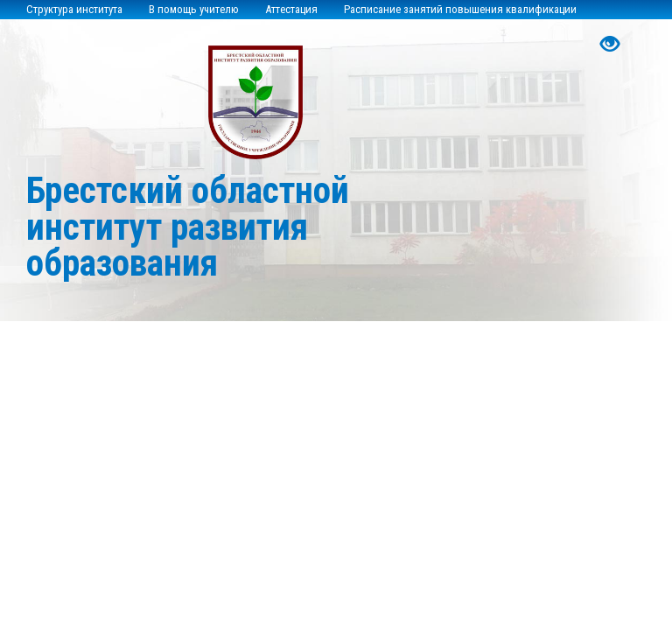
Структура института (74, 9)
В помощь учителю (194, 9)
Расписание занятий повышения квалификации (460, 9)
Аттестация (291, 9)
